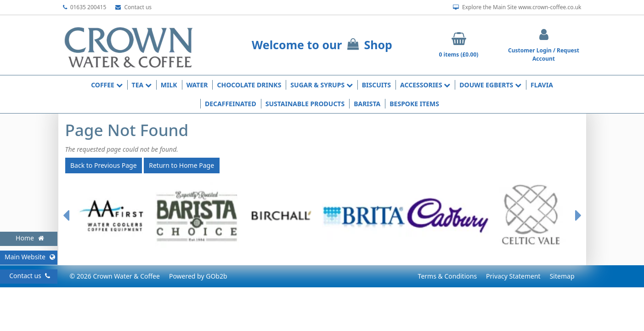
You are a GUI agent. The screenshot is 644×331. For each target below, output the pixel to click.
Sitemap (562, 276)
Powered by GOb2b (198, 276)
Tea (142, 85)
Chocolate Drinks (249, 85)
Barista (367, 104)
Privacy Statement (513, 276)
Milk (169, 85)
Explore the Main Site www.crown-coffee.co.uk (517, 7)
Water (197, 85)
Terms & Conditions (448, 276)
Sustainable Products (305, 104)
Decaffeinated (231, 104)
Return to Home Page (181, 165)
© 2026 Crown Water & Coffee (115, 276)
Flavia (542, 85)
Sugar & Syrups (321, 85)
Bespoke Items (414, 104)
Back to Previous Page (104, 165)
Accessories (425, 85)
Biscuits (376, 85)
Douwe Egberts (490, 85)
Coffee (107, 85)
